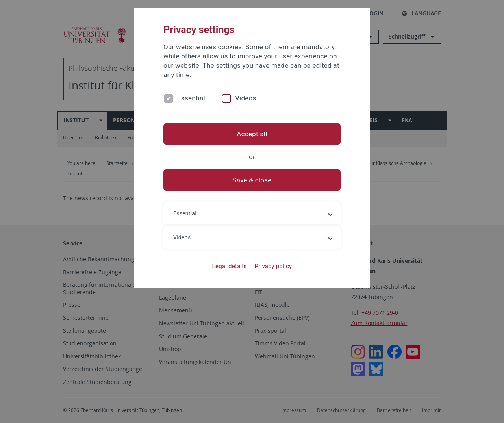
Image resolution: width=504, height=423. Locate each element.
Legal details (230, 266)
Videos (246, 98)
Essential (191, 98)
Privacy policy (273, 266)
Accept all (252, 134)
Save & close (252, 180)
